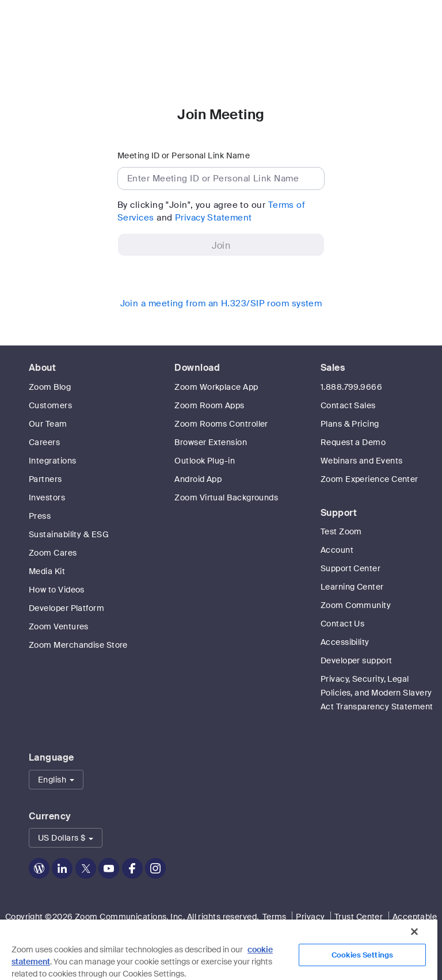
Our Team (48, 424)
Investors (47, 497)
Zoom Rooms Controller (221, 424)
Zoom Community (356, 605)
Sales (333, 368)
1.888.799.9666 (351, 387)
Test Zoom (341, 531)
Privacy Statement (214, 218)
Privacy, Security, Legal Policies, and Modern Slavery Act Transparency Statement (377, 693)
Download (197, 368)
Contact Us (343, 624)
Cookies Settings (362, 955)
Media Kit (47, 571)
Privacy (310, 917)
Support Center (350, 568)
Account (337, 550)
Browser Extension (211, 442)
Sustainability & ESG (69, 534)
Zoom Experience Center (369, 479)
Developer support (357, 660)
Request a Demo (353, 442)
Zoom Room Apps (209, 405)
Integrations (52, 461)
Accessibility (345, 642)
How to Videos (57, 590)
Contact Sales (348, 405)
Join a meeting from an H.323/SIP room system (221, 303)
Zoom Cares (53, 553)
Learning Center (352, 587)
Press (40, 516)
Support (339, 513)
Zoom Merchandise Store (78, 645)
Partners (45, 479)
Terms (275, 917)
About (42, 368)
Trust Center (359, 917)
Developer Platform (66, 608)
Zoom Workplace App (216, 387)
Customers (50, 405)
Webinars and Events (362, 461)
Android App (198, 479)
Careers (44, 442)
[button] (56, 780)
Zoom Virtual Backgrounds (226, 497)
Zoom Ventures (59, 626)
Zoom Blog (50, 387)
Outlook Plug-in (205, 461)
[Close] (414, 932)
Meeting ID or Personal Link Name (184, 155)
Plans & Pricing (350, 424)
